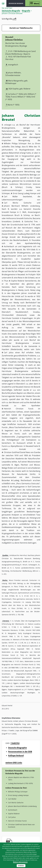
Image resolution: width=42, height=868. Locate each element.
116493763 (15, 743)
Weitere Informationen (20, 862)
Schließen (21, 866)
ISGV (3, 3)
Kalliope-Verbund (16, 755)
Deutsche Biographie (17, 748)
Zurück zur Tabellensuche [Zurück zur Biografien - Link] (21, 28)
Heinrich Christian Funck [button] (19, 409)
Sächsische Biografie (11, 11)
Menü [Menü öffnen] (37, 4)
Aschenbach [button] (9, 246)
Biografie (26, 11)
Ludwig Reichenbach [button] (22, 480)
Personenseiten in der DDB (20, 751)
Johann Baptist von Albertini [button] (22, 393)
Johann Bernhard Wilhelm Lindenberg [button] (22, 206)
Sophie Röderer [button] (18, 281)
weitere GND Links (14, 762)
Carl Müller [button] (11, 197)
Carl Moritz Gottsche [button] (18, 203)
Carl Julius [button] (9, 353)
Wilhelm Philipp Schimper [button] (15, 143)
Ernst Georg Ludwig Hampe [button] (25, 193)
